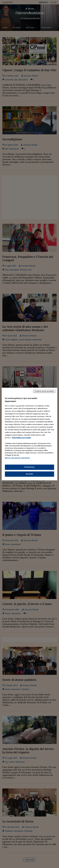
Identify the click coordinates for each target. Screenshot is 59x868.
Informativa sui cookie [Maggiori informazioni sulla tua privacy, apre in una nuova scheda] (21, 438)
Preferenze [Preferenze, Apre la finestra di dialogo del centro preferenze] (30, 467)
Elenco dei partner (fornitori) (17, 458)
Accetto (30, 474)
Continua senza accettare (44, 391)
